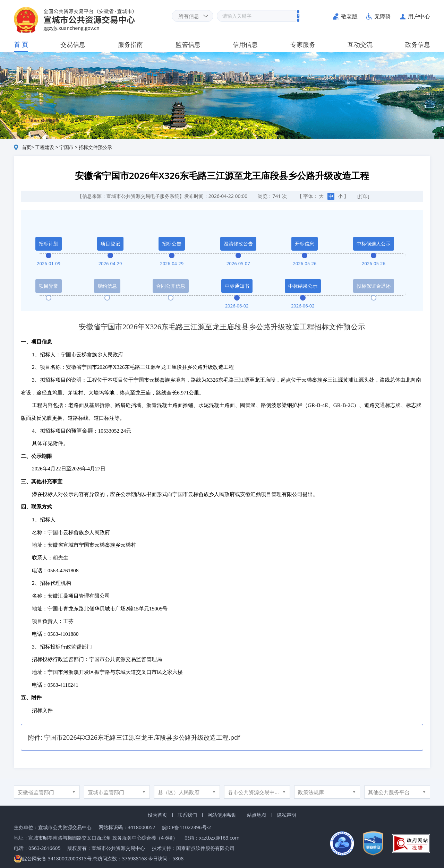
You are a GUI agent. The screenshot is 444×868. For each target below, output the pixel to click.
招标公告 (172, 244)
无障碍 (383, 16)
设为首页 (157, 815)
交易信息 (73, 44)
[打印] (363, 196)
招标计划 (49, 244)
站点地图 (257, 815)
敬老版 (349, 16)
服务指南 (130, 44)
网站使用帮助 (222, 815)
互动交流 (360, 44)
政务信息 (418, 44)
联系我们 (187, 815)
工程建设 (45, 147)
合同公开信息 (171, 286)
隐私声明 (287, 815)
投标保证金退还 (374, 286)
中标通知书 (237, 286)
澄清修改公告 (238, 244)
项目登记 (110, 244)
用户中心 (419, 16)
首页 (27, 147)
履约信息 (107, 286)
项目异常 (49, 286)
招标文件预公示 (95, 147)
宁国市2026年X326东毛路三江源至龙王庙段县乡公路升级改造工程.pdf (142, 737)
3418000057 (142, 827)
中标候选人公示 (374, 244)
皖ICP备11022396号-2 (186, 827)
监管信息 (188, 44)
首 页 (21, 44)
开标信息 (305, 244)
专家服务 (303, 44)
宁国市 (66, 147)
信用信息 (245, 44)
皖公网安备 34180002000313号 (53, 858)
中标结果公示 (303, 286)
